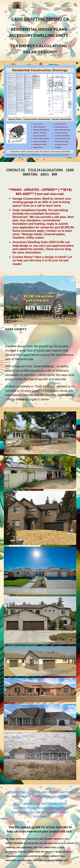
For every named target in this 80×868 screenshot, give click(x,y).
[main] (40, 35)
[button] (4, 5)
